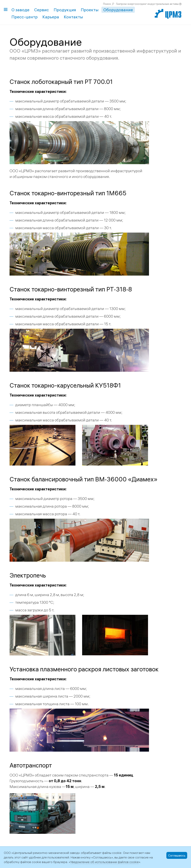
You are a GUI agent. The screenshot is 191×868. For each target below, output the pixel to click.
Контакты (73, 17)
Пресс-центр (25, 17)
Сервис (42, 10)
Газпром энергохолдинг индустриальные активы (147, 4)
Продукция (65, 10)
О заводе (20, 10)
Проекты (90, 10)
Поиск (107, 4)
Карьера (51, 17)
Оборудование (118, 10)
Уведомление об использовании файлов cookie (104, 862)
